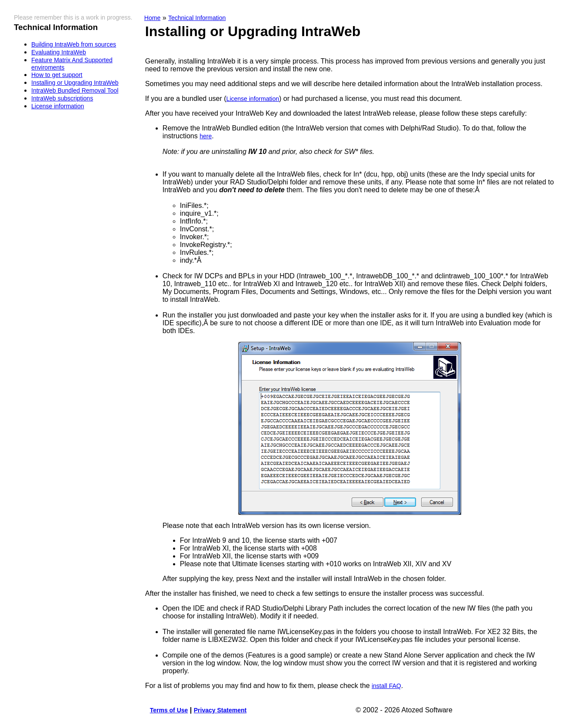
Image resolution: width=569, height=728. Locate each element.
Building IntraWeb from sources (74, 44)
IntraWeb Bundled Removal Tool (75, 90)
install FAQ (386, 686)
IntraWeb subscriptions (62, 98)
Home (152, 18)
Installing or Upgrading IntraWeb (75, 83)
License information (58, 106)
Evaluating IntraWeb (59, 52)
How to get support (57, 75)
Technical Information (197, 18)
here (206, 136)
